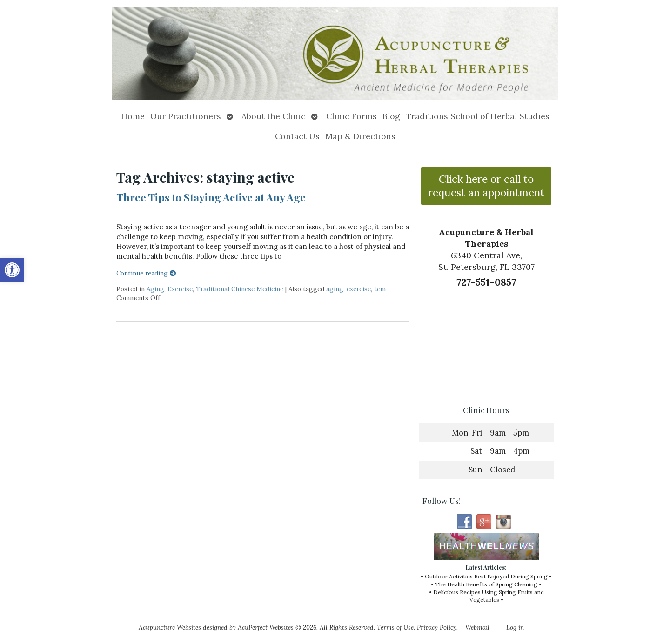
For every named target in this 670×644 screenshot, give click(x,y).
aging (335, 289)
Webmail (477, 627)
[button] (12, 270)
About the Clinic (274, 116)
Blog (391, 116)
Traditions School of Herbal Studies (478, 116)
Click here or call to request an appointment (486, 186)
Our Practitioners (186, 116)
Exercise (180, 289)
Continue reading (146, 273)
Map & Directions (360, 136)
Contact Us (297, 136)
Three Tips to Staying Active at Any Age (211, 197)
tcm (380, 289)
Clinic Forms (352, 116)
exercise (359, 289)
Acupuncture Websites (170, 627)
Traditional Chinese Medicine (240, 289)
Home (133, 116)
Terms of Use (395, 627)
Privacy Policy (437, 627)
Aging (155, 289)
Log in (515, 627)
